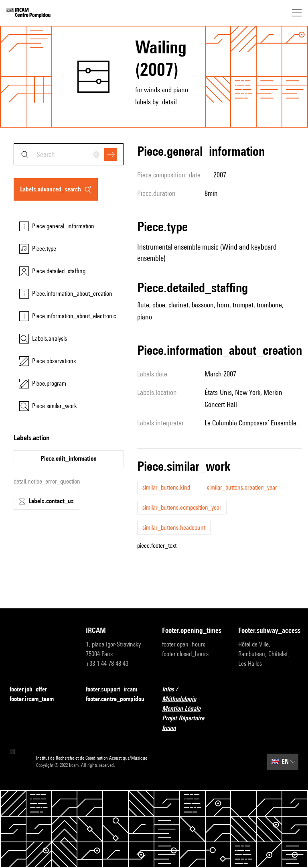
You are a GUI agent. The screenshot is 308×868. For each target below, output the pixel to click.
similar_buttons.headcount (174, 528)
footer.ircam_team (36, 699)
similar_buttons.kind (166, 487)
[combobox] (69, 154)
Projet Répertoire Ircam (192, 723)
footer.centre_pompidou (115, 699)
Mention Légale (186, 709)
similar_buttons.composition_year (182, 507)
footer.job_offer (33, 690)
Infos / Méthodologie (192, 694)
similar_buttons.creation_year (242, 487)
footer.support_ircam (116, 690)
